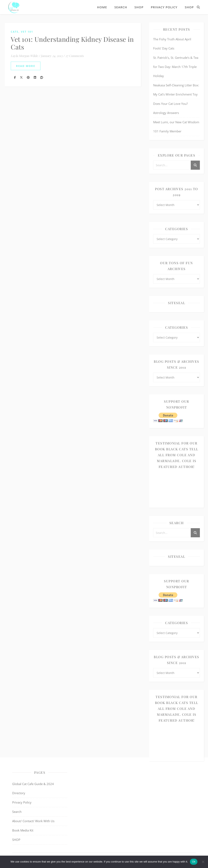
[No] (203, 862)
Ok (194, 862)
